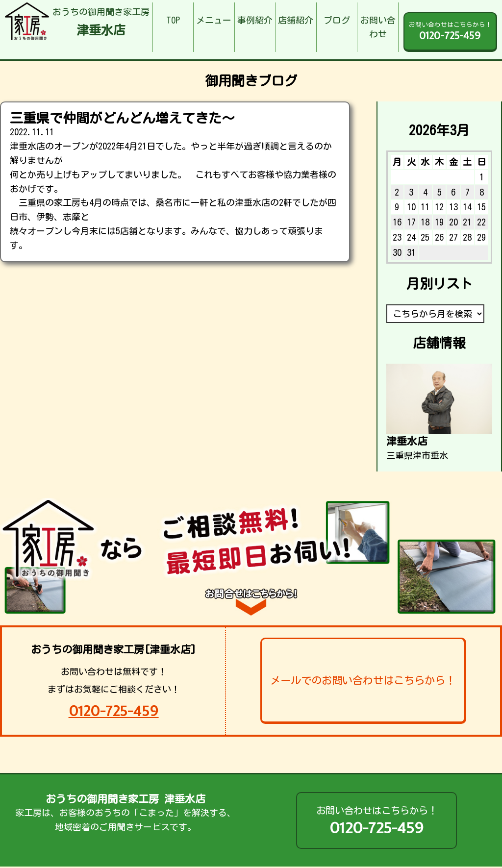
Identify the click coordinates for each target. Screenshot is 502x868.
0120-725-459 (114, 711)
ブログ (337, 20)
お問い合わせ (378, 27)
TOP (173, 20)
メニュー (214, 20)
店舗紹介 (296, 20)
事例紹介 (255, 20)
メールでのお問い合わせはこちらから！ (363, 680)
